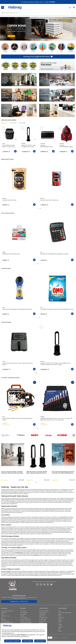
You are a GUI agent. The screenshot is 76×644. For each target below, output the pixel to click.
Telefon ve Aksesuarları (26, 621)
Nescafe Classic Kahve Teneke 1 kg (49, 200)
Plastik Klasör (42, 616)
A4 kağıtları (36, 555)
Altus (4, 143)
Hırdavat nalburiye (6, 571)
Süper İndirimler (24, 613)
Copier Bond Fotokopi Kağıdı (65, 613)
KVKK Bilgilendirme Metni (7, 623)
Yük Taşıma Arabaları (44, 611)
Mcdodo (60, 621)
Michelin (60, 624)
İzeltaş (60, 628)
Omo (42, 307)
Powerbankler (42, 614)
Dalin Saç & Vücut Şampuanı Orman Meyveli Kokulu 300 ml (17, 309)
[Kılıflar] (62, 48)
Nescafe (4, 198)
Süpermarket (23, 614)
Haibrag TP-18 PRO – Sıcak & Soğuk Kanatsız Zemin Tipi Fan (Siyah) (28, 146)
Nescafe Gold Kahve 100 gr (9, 200)
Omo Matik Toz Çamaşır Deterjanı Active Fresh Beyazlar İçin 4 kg (57, 309)
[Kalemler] (43, 48)
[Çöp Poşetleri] (71, 48)
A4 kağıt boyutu (19, 553)
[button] (28, 39)
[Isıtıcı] (24, 48)
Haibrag (23, 143)
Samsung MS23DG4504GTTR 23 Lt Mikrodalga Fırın (47, 146)
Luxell (4, 361)
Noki (59, 629)
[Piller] (52, 48)
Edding (4, 252)
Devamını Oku (4, 480)
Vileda (60, 614)
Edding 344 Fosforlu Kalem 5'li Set (11, 254)
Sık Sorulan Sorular (5, 616)
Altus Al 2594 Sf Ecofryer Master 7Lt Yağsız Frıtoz (9, 146)
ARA (72, 13)
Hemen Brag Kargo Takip (7, 611)
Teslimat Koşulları (5, 621)
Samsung (43, 143)
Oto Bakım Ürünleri (43, 618)
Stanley (60, 619)
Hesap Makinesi (43, 619)
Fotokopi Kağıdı (43, 613)
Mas (41, 252)
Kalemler (41, 623)
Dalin (4, 307)
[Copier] (38, 29)
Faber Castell (61, 618)
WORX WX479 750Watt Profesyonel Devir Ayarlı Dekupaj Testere (17, 419)
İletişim (3, 614)
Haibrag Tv (4, 619)
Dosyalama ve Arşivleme (26, 623)
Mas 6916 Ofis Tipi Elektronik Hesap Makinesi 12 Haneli (54, 254)
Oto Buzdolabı (42, 621)
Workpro (42, 417)
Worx (4, 417)
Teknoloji (22, 616)
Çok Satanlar (22, 123)
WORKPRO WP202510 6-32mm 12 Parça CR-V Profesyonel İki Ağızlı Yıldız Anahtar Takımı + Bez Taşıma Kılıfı (56, 419)
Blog (2, 618)
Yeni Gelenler (13, 123)
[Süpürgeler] (5, 48)
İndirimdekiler (4, 123)
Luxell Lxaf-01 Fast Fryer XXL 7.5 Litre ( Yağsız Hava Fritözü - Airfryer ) (18, 364)
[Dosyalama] (33, 48)
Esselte (60, 631)
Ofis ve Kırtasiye (24, 618)
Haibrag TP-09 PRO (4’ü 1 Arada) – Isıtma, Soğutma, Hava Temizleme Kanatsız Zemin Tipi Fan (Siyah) (55, 364)
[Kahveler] (15, 48)
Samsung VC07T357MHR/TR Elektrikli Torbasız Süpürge (66, 146)
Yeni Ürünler (23, 611)
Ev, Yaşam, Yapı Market (25, 619)
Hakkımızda (4, 613)
